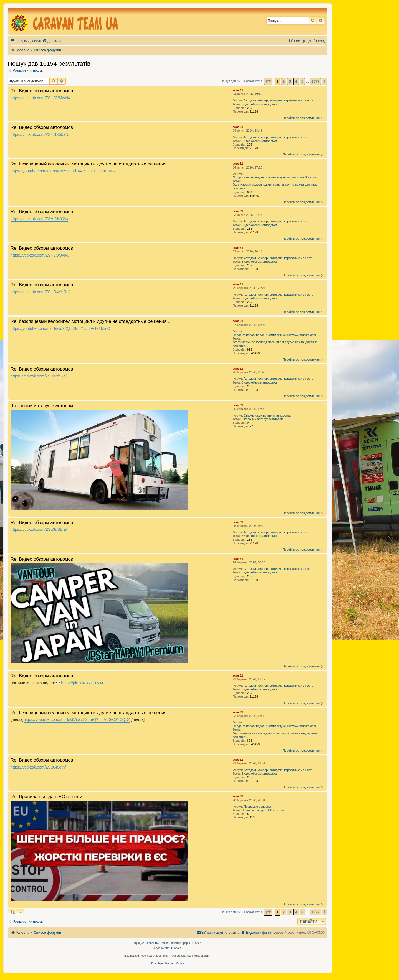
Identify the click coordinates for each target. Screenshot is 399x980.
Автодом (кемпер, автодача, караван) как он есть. (279, 100)
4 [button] (296, 81)
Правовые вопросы (257, 807)
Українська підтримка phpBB (191, 956)
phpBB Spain (173, 948)
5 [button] (302, 81)
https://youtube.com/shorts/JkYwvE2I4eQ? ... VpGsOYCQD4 (77, 719)
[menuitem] (52, 41)
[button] (268, 81)
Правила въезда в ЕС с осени (262, 810)
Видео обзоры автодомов (259, 104)
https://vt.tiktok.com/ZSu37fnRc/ (39, 376)
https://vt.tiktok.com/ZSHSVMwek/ (40, 98)
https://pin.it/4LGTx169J (82, 683)
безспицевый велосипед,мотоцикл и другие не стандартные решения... (275, 186)
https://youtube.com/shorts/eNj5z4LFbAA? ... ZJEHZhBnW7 (63, 171)
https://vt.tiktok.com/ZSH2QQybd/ (40, 255)
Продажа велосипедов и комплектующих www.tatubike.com (274, 177)
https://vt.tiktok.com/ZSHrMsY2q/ (39, 219)
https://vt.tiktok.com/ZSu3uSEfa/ (39, 529)
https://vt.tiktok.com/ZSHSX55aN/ (40, 134)
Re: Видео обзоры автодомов (42, 91)
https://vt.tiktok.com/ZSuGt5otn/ (38, 767)
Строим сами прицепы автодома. (267, 415)
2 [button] (284, 81)
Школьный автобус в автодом (262, 419)
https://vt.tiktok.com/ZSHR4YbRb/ (40, 292)
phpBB (153, 943)
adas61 (238, 90)
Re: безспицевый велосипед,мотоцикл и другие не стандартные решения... (90, 164)
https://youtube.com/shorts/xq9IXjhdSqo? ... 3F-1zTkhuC (60, 328)
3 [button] (290, 81)
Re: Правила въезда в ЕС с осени (46, 797)
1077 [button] (315, 81)
